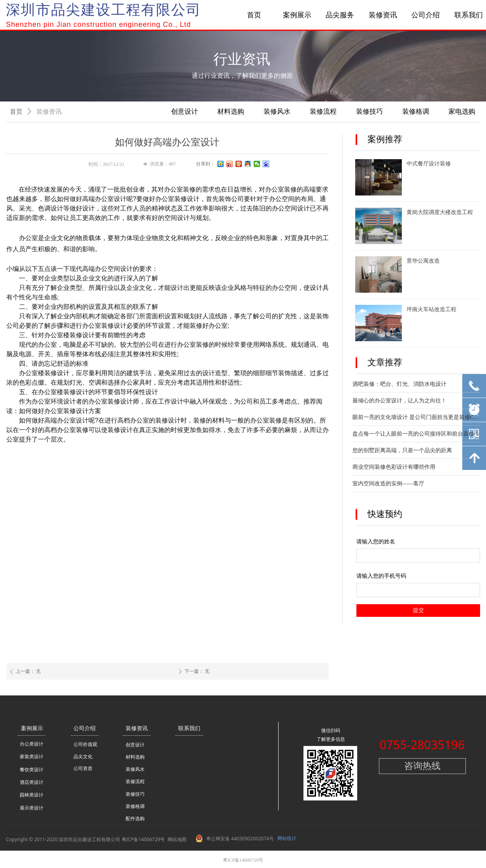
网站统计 (287, 838)
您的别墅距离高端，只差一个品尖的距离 (402, 451)
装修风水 (277, 112)
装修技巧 (369, 112)
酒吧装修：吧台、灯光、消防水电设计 (399, 385)
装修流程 (323, 112)
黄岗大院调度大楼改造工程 (440, 212)
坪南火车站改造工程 (431, 309)
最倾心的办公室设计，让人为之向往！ (399, 401)
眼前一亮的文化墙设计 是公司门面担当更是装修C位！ (416, 418)
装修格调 (416, 112)
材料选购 (231, 112)
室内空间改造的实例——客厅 (388, 484)
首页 (16, 112)
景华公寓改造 (423, 261)
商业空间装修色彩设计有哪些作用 (394, 468)
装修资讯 (49, 112)
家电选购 (462, 112)
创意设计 (185, 112)
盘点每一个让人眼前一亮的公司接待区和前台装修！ (416, 435)
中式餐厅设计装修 (429, 164)
